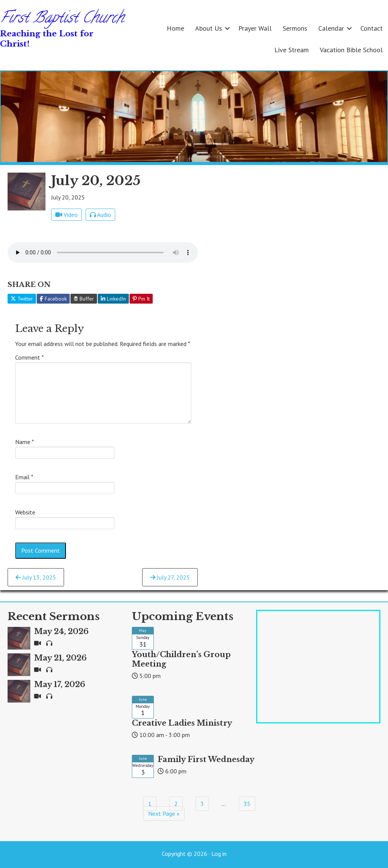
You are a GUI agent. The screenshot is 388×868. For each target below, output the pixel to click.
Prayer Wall (255, 28)
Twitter (22, 299)
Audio (100, 215)
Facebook (53, 299)
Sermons (295, 28)
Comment (30, 357)
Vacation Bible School (351, 50)
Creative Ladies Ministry (182, 723)
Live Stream (292, 50)
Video (66, 215)
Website (25, 512)
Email (24, 477)
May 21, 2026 (60, 658)
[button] (227, 28)
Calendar (331, 28)
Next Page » (164, 813)
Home (175, 28)
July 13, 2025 (36, 577)
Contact (372, 28)
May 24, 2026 (61, 631)
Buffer (84, 299)
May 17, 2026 (60, 684)
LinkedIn (113, 299)
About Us (209, 28)
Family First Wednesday (206, 759)
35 (247, 804)
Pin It (141, 299)
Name (25, 442)
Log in (219, 854)
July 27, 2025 (170, 577)
